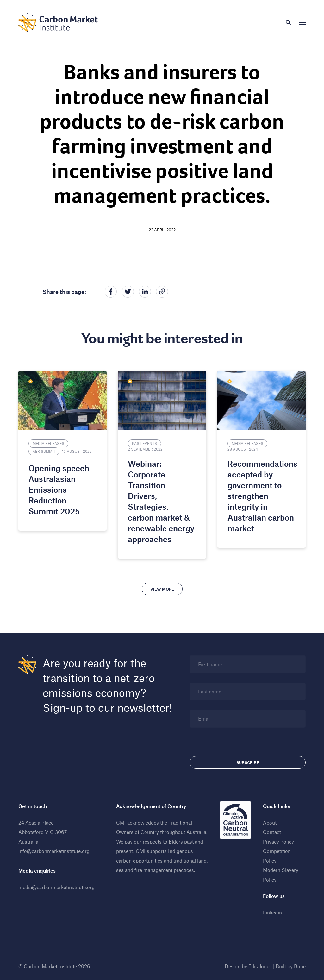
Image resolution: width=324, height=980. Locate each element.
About (270, 822)
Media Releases (48, 443)
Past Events (144, 443)
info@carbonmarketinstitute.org (54, 851)
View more (162, 589)
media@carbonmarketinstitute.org (56, 887)
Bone (300, 966)
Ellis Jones (260, 966)
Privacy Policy (278, 841)
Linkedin (272, 912)
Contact (272, 832)
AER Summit (44, 451)
